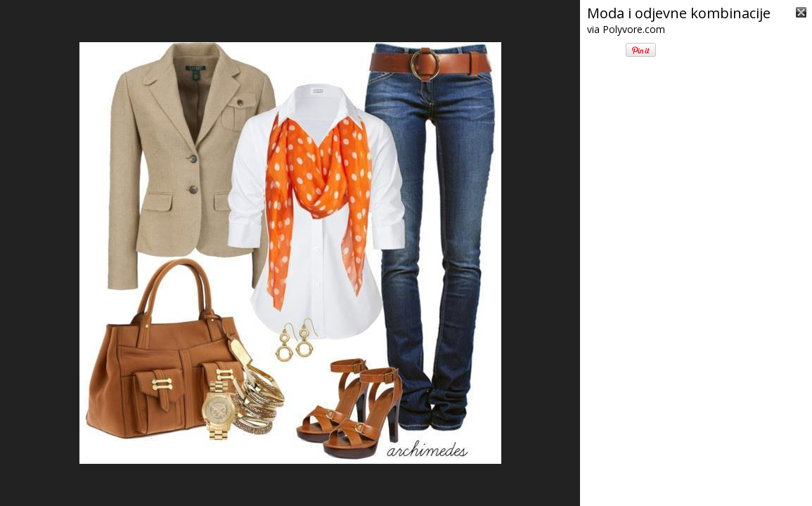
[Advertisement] (696, 415)
